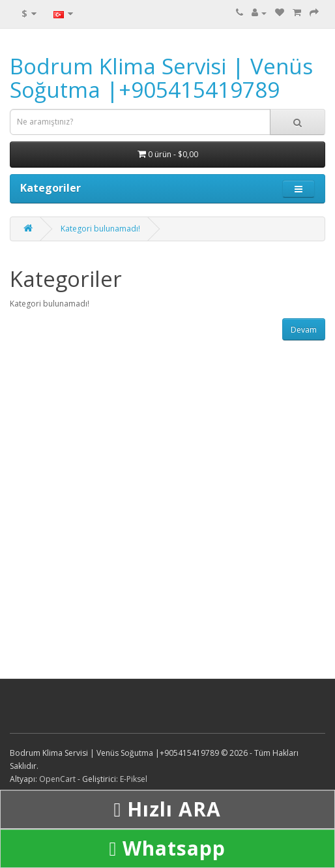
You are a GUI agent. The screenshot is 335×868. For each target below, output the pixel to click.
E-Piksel (134, 779)
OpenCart (57, 779)
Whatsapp (168, 848)
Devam (304, 330)
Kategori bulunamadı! (100, 229)
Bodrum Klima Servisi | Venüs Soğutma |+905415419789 (161, 78)
